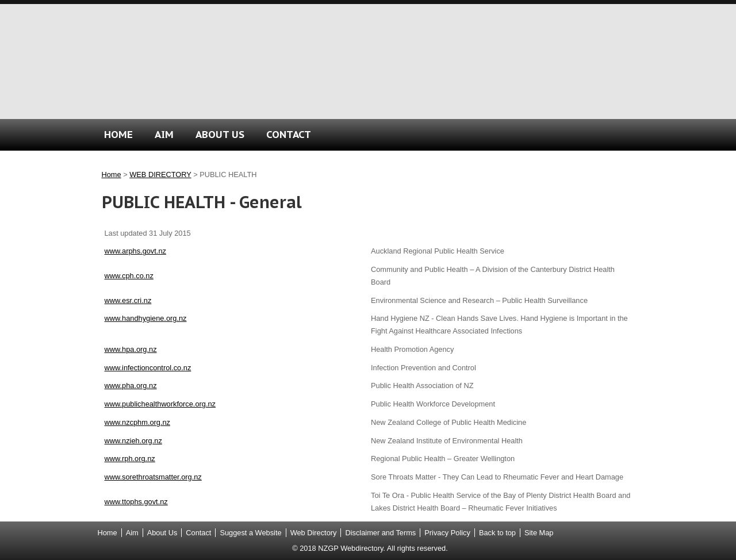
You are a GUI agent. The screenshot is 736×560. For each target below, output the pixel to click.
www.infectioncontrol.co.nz (148, 368)
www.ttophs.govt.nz (136, 502)
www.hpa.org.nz (131, 349)
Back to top (497, 533)
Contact (198, 533)
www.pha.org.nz (131, 386)
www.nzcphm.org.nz (138, 422)
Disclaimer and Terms (380, 533)
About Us (162, 533)
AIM (164, 134)
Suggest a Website (250, 533)
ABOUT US (220, 134)
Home (112, 174)
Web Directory (314, 533)
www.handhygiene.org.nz (146, 318)
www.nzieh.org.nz (133, 441)
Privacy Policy (447, 533)
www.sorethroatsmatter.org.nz (153, 477)
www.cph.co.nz (129, 276)
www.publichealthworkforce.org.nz (160, 404)
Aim (132, 533)
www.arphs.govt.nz (135, 251)
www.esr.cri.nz (128, 300)
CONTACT (289, 134)
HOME (118, 134)
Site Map (539, 533)
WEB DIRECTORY (160, 174)
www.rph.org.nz (130, 459)
